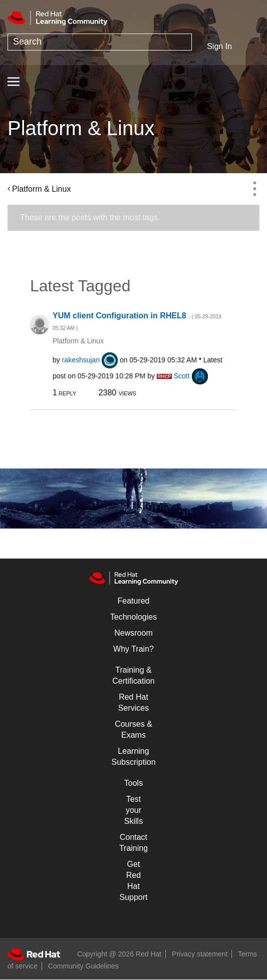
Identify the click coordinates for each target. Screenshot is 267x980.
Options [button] (254, 189)
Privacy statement (200, 954)
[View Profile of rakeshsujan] (81, 360)
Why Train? (133, 649)
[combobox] (100, 42)
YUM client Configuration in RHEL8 (137, 321)
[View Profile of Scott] (182, 376)
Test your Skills (133, 810)
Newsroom (133, 633)
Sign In (219, 46)
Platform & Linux (41, 189)
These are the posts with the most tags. (90, 217)
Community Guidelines (83, 966)
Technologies (133, 617)
